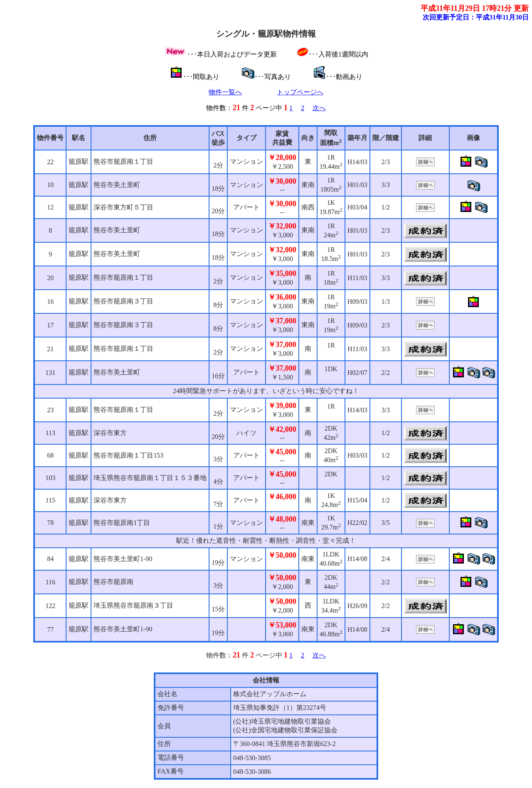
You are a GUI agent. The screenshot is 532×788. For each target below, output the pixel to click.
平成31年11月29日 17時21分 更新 (475, 8)
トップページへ (300, 92)
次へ (319, 108)
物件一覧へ (225, 92)
